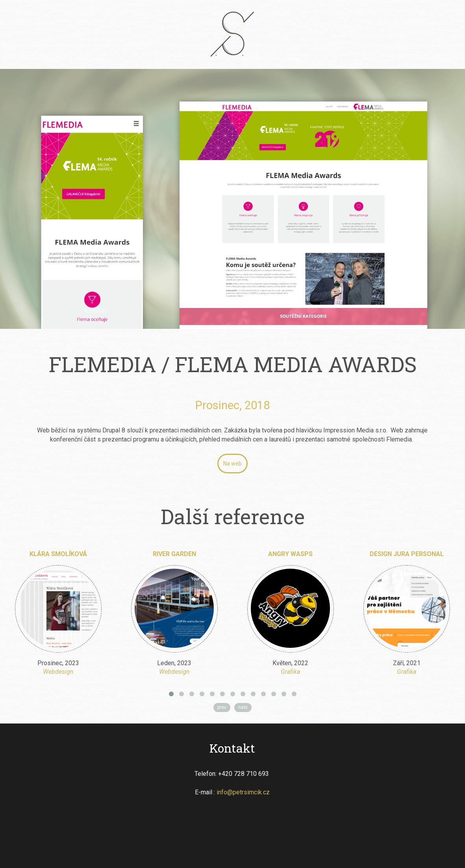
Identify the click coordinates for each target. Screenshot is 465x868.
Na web (232, 464)
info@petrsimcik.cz (243, 792)
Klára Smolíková (58, 554)
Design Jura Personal (407, 554)
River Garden (174, 554)
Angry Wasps (290, 554)
